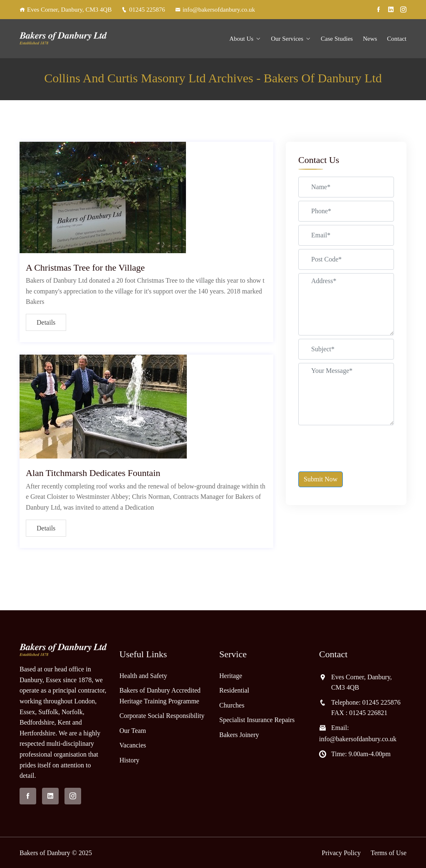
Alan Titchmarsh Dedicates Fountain (93, 473)
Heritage (231, 676)
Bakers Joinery (239, 735)
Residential (234, 690)
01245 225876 (143, 10)
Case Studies (337, 39)
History (129, 760)
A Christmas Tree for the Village (85, 268)
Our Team (133, 731)
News (370, 39)
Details (46, 322)
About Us (241, 39)
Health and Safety (143, 676)
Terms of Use (389, 853)
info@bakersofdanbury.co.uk (215, 10)
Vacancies (133, 745)
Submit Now (321, 479)
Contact (397, 39)
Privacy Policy (341, 853)
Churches (232, 705)
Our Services (287, 39)
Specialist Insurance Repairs (257, 720)
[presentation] (362, 445)
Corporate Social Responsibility (162, 716)
